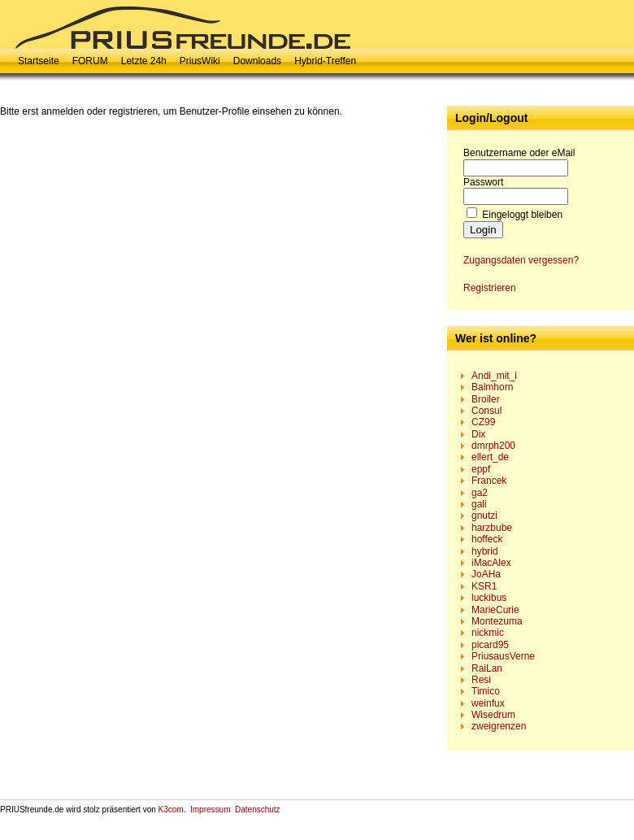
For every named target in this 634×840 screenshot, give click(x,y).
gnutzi (484, 516)
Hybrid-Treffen (325, 61)
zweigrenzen (499, 726)
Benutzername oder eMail (519, 153)
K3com (171, 810)
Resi (481, 680)
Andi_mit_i (494, 376)
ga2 (480, 493)
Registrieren (490, 288)
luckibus (489, 598)
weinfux (488, 703)
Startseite (39, 61)
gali (479, 504)
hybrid (485, 551)
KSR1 (484, 586)
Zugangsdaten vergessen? (521, 260)
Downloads (257, 61)
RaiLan (487, 668)
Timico (486, 691)
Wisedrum (493, 715)
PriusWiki (200, 61)
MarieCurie (495, 610)
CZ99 (483, 422)
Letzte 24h (144, 61)
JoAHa (486, 574)
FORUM (90, 61)
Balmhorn (492, 387)
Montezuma (497, 621)
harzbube (492, 528)
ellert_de (490, 457)
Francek (489, 481)
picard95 (490, 645)
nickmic (488, 633)
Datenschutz (258, 810)
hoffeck (487, 539)
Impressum (210, 810)
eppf (481, 469)
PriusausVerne (503, 656)
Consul (486, 411)
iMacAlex (491, 563)
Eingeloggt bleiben (522, 215)
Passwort (483, 182)
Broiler (486, 399)
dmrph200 (493, 446)
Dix (478, 434)
